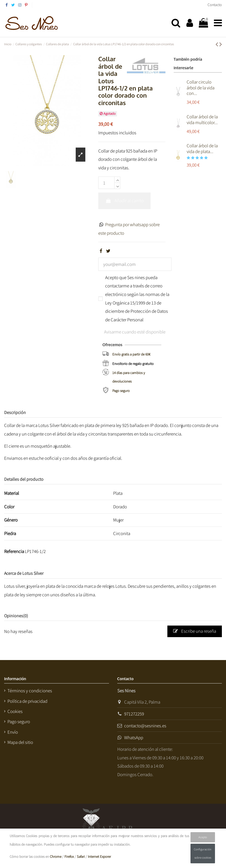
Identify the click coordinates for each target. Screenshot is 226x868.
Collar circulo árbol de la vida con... (201, 88)
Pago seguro (121, 391)
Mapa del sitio (20, 742)
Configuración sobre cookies (203, 854)
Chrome (56, 857)
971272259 (134, 714)
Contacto (215, 5)
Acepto (203, 837)
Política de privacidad (27, 701)
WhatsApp (134, 738)
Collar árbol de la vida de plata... (202, 148)
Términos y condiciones (30, 691)
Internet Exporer (99, 857)
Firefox (69, 857)
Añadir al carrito (125, 201)
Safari (81, 857)
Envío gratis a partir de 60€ (131, 354)
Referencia (14, 551)
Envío (13, 732)
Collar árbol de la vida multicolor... (202, 119)
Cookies (15, 711)
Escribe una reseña (195, 631)
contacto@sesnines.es (145, 726)
